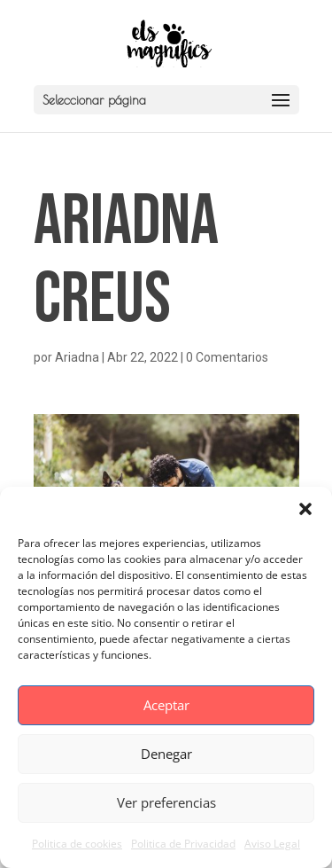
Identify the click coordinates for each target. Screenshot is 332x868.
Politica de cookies (77, 844)
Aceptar (166, 705)
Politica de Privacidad (183, 844)
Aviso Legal (272, 844)
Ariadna (77, 357)
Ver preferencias (166, 802)
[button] (305, 509)
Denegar (166, 754)
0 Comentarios (227, 357)
